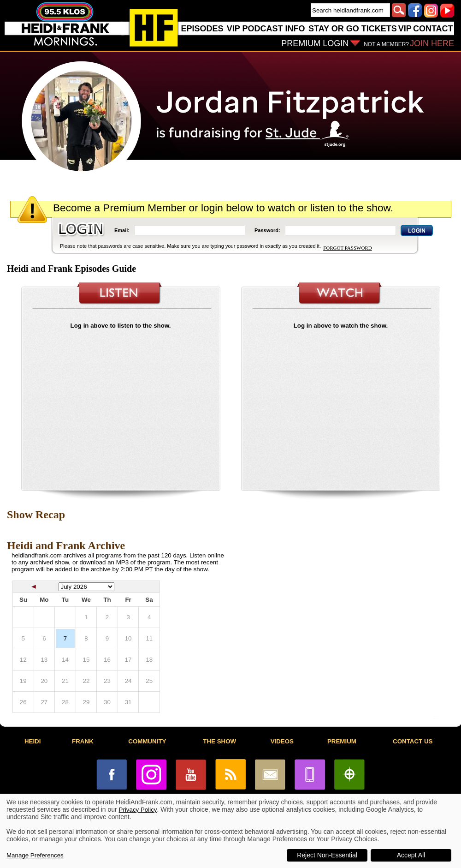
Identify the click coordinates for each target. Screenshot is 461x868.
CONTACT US (413, 741)
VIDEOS (282, 741)
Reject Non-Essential (327, 855)
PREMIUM (342, 741)
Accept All (411, 855)
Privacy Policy (138, 810)
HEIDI (33, 741)
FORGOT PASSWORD (347, 248)
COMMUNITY (147, 741)
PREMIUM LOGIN (315, 43)
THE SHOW (219, 741)
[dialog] (230, 831)
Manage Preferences (35, 855)
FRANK (83, 741)
